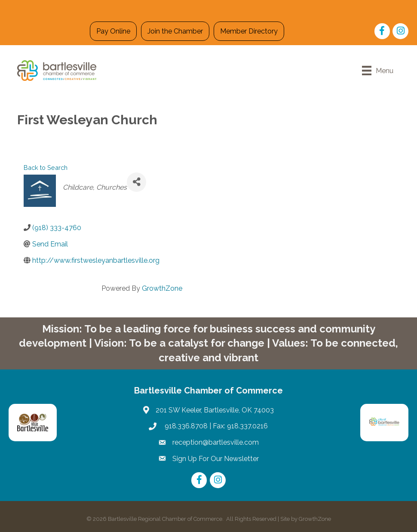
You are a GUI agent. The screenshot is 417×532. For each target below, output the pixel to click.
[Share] (136, 182)
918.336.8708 (185, 426)
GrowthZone (162, 288)
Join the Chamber (175, 31)
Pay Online (113, 31)
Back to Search (46, 168)
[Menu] (378, 71)
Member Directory (249, 31)
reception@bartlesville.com (216, 442)
